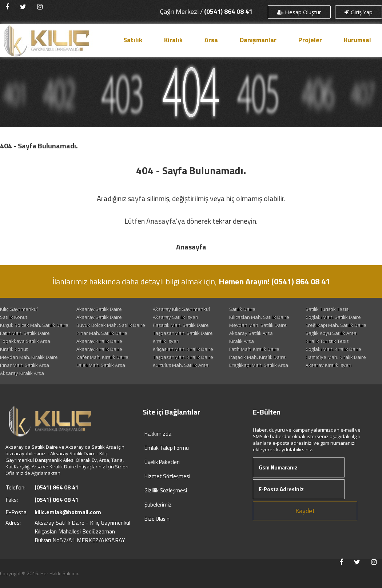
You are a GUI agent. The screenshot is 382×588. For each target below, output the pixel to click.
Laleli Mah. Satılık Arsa (101, 365)
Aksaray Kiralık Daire (99, 341)
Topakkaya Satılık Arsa (25, 341)
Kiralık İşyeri (166, 341)
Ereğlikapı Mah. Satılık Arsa (259, 365)
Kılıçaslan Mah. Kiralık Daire (183, 349)
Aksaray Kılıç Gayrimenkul (181, 309)
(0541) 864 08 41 (228, 11)
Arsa (211, 40)
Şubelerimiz (158, 505)
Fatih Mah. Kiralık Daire (254, 349)
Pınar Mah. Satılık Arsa (25, 365)
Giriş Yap (359, 12)
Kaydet (305, 511)
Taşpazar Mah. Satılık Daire (183, 333)
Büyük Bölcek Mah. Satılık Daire (111, 325)
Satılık (133, 40)
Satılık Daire (242, 309)
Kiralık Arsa (242, 341)
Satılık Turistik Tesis (327, 309)
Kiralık (173, 40)
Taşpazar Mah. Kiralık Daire (183, 357)
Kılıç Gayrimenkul (19, 309)
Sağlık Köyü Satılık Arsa (331, 333)
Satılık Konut (14, 317)
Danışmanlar (258, 40)
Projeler (310, 40)
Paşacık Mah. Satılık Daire (181, 325)
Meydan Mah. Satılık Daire (258, 325)
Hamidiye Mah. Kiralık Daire (336, 357)
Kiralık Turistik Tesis (327, 341)
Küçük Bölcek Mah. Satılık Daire (34, 325)
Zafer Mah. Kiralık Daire (102, 357)
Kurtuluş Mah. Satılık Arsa (181, 365)
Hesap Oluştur (299, 12)
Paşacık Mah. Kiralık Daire (257, 357)
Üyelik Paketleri (162, 462)
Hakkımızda (158, 434)
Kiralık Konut (14, 349)
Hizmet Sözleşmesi (167, 476)
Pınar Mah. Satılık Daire (102, 333)
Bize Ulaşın (157, 519)
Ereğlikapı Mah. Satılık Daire (336, 325)
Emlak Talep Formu (167, 448)
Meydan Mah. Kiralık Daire (29, 357)
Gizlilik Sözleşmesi (166, 490)
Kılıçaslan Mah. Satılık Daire (259, 317)
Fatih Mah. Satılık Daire (25, 333)
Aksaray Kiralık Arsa (22, 373)
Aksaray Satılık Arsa (251, 333)
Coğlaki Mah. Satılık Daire (333, 317)
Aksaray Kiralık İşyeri (329, 365)
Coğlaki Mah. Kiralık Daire (333, 349)
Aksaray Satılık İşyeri (176, 317)
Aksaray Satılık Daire (99, 309)
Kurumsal (357, 40)
